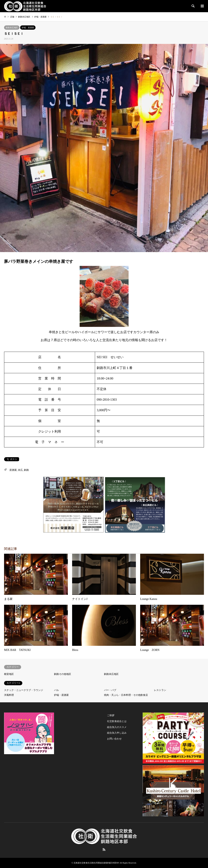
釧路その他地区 (63, 674)
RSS (104, 850)
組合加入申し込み (117, 733)
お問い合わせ (114, 739)
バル (56, 690)
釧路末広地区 (12, 28)
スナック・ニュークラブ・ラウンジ (24, 690)
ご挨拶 (111, 715)
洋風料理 (9, 695)
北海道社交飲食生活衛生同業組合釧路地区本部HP (96, 863)
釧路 (26, 470)
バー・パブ (110, 690)
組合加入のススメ (117, 727)
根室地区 (9, 674)
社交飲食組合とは (117, 721)
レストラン (160, 690)
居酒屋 (13, 470)
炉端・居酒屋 (28, 28)
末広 (20, 470)
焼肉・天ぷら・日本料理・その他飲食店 (126, 695)
